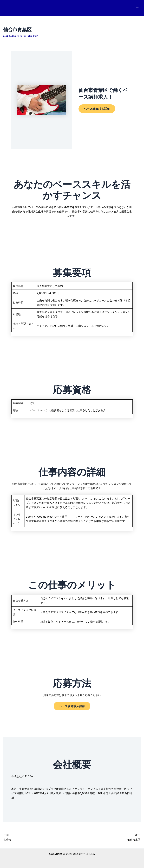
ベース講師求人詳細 (97, 109)
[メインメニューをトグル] (137, 8)
